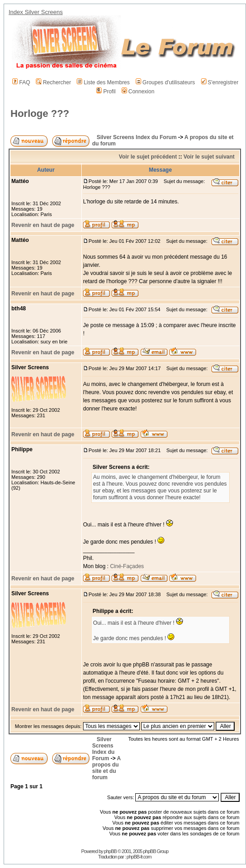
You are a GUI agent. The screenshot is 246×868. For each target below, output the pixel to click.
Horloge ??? (40, 113)
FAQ (21, 82)
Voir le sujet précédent (148, 157)
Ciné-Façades (126, 566)
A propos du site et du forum (106, 768)
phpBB (110, 851)
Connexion (138, 92)
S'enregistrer (220, 82)
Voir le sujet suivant (209, 157)
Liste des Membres (103, 82)
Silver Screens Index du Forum (137, 137)
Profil (106, 92)
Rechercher (53, 82)
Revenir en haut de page (43, 225)
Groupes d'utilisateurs (165, 82)
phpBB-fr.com (139, 857)
